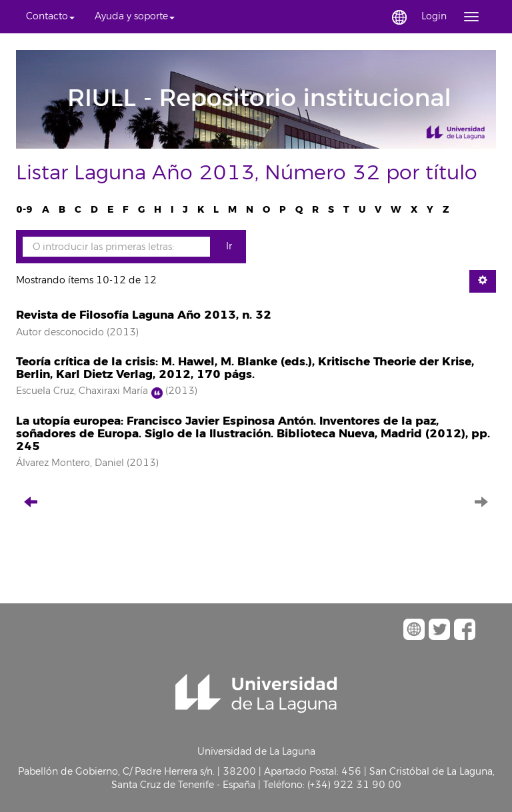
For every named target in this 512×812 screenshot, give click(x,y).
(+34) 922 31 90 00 (354, 785)
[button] (50, 17)
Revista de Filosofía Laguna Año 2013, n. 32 (144, 315)
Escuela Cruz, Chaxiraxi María (82, 391)
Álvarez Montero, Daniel (70, 463)
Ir (229, 246)
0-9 (24, 210)
